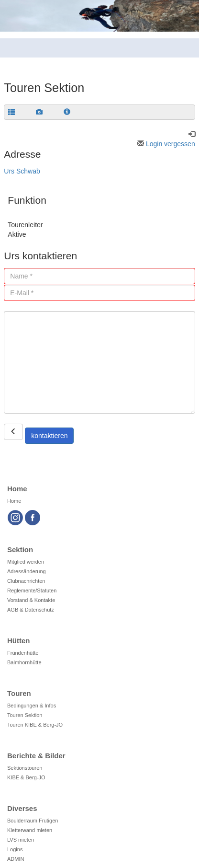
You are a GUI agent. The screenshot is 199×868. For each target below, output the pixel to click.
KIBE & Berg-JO (26, 777)
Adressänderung (27, 571)
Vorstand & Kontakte (31, 600)
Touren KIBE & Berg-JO (35, 725)
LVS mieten (21, 840)
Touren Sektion (25, 715)
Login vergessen (166, 144)
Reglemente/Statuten (32, 590)
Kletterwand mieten (30, 830)
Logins (15, 849)
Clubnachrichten (26, 581)
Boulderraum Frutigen (33, 821)
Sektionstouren (25, 768)
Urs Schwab (22, 171)
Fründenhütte (23, 653)
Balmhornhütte (24, 662)
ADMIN (16, 859)
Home (14, 501)
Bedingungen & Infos (32, 706)
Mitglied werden (26, 562)
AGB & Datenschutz (31, 610)
